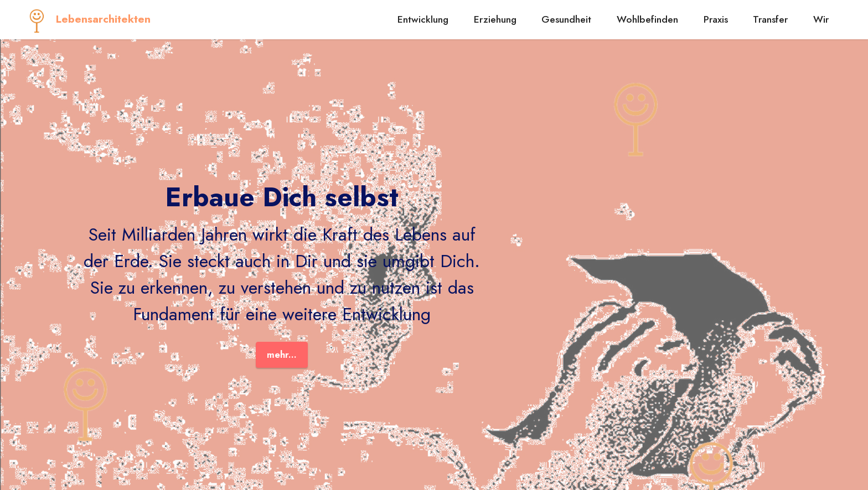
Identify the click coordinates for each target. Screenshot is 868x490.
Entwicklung (423, 19)
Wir (821, 19)
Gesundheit (566, 19)
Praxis (716, 19)
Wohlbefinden (647, 19)
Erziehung (495, 19)
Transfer (770, 19)
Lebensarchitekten (103, 19)
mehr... (282, 355)
